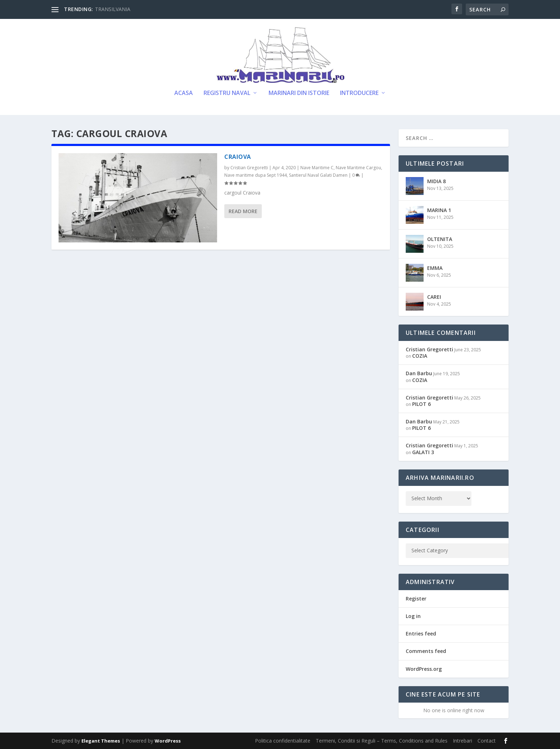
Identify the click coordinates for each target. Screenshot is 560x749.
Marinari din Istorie (299, 93)
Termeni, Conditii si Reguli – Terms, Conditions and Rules (382, 741)
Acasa (184, 93)
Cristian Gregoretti (249, 168)
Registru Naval (227, 93)
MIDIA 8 (436, 181)
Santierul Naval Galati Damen (318, 175)
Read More (243, 211)
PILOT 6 (421, 404)
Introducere (359, 93)
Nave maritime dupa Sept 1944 (256, 175)
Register (416, 599)
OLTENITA (440, 239)
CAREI (434, 297)
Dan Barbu (419, 373)
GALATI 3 (423, 452)
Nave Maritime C (317, 168)
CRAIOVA (238, 157)
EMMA (435, 268)
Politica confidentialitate (283, 741)
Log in (413, 616)
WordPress (168, 741)
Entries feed (421, 634)
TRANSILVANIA (113, 9)
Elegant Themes (101, 741)
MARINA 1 (439, 210)
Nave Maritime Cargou (358, 168)
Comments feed (426, 651)
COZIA (420, 356)
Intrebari (462, 741)
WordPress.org (424, 669)
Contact (487, 741)
